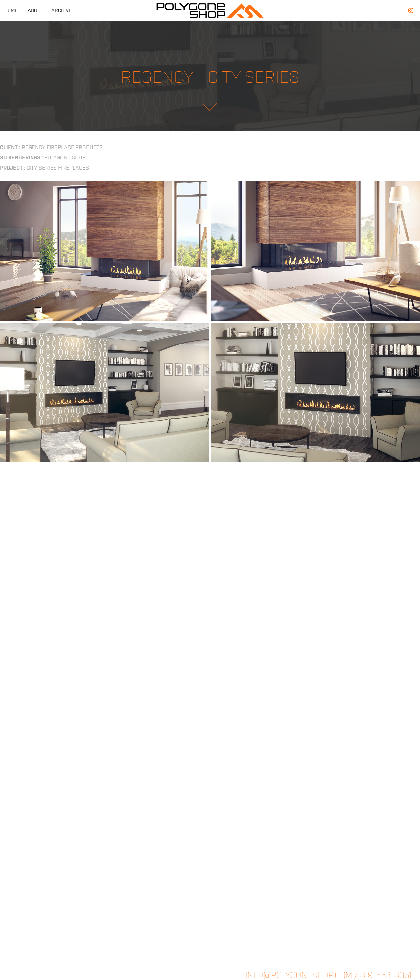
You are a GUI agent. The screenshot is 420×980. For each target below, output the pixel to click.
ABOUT (35, 10)
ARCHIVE (62, 10)
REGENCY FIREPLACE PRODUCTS (62, 148)
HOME (11, 10)
